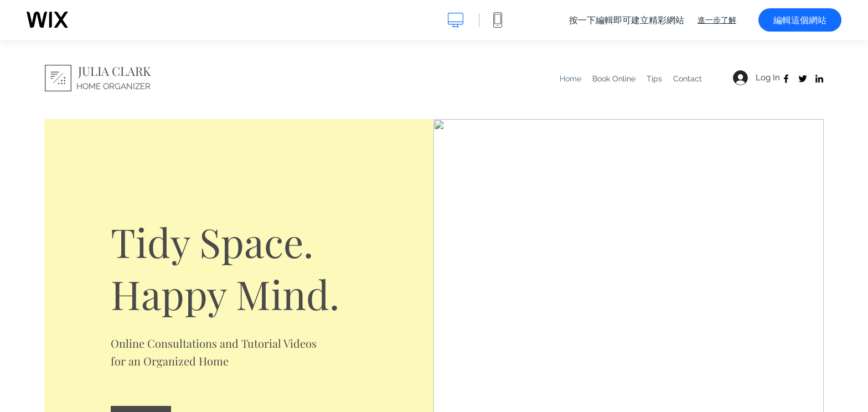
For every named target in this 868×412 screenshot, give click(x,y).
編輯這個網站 (800, 20)
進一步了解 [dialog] (717, 20)
